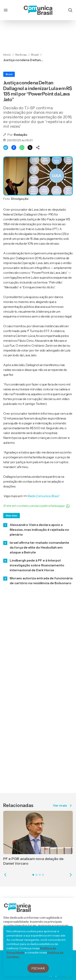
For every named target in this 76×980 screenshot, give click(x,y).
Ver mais (63, 806)
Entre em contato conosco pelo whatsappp (37, 506)
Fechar (38, 968)
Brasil (9, 74)
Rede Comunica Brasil (43, 496)
